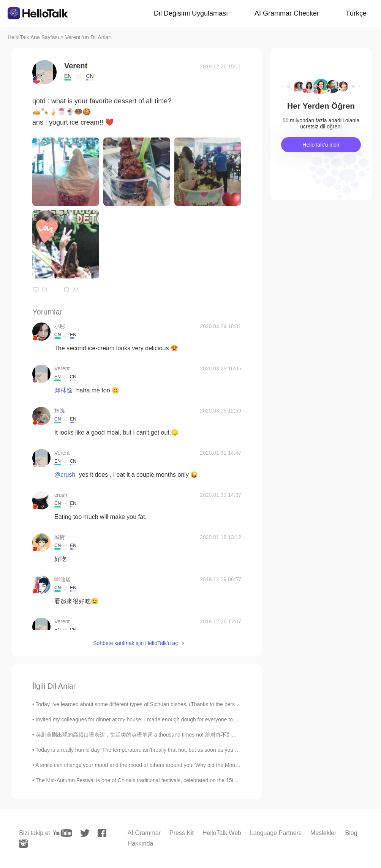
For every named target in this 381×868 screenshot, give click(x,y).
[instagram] (23, 844)
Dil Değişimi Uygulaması (191, 13)
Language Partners (276, 833)
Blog (351, 833)
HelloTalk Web (222, 833)
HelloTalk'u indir (321, 145)
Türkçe (356, 13)
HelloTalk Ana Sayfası (33, 37)
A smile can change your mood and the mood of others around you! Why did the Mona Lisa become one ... (161, 765)
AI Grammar (144, 833)
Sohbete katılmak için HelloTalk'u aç (135, 643)
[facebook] (102, 833)
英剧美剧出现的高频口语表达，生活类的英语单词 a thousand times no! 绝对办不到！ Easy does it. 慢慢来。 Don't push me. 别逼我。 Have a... (205, 735)
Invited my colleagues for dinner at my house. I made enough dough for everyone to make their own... (155, 719)
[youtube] (63, 833)
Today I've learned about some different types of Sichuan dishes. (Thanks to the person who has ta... (154, 704)
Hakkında (141, 843)
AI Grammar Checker (287, 13)
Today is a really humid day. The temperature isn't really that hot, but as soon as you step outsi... (149, 750)
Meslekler (323, 833)
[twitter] (85, 833)
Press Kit (182, 833)
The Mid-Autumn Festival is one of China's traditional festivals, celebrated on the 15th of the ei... (149, 780)
